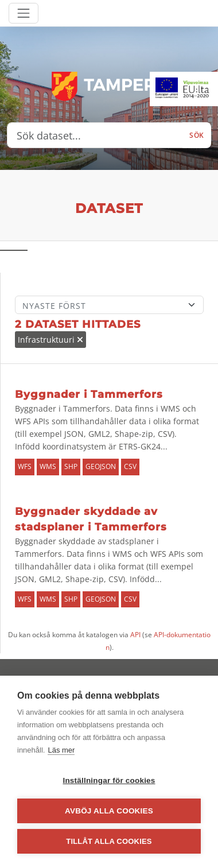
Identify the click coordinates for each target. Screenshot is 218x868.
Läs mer (61, 750)
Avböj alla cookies (109, 811)
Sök (197, 135)
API (135, 635)
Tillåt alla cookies (109, 841)
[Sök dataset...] (95, 135)
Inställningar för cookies (109, 780)
